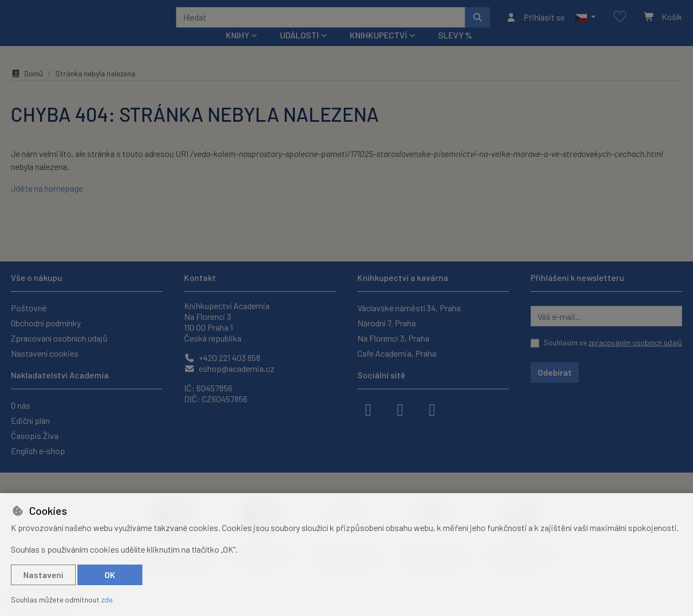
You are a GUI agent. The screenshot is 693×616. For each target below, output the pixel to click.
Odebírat (555, 372)
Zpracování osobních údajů (59, 338)
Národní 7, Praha (387, 323)
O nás (21, 405)
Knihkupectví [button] (378, 50)
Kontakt (200, 277)
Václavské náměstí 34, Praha (409, 308)
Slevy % (455, 50)
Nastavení (43, 575)
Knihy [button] (237, 50)
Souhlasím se (613, 342)
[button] (585, 24)
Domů (27, 88)
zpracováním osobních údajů (635, 342)
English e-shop (38, 451)
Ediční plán (30, 420)
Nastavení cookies (45, 353)
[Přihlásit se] (535, 24)
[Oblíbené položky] (620, 24)
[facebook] (368, 409)
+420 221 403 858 (222, 358)
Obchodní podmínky (46, 323)
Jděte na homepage (47, 203)
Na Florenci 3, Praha (393, 338)
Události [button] (299, 50)
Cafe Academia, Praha (397, 353)
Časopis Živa (35, 435)
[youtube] (432, 409)
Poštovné (29, 308)
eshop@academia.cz (229, 368)
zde (107, 599)
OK (110, 575)
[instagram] (400, 409)
